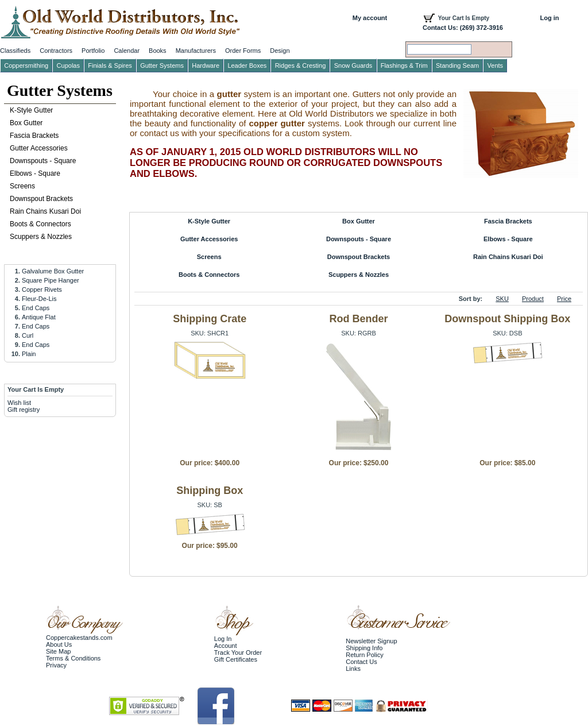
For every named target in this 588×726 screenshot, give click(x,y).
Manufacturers (196, 51)
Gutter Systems (60, 90)
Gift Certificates (236, 659)
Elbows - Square (508, 239)
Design (280, 51)
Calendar (127, 51)
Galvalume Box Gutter (53, 271)
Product (533, 299)
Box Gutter (359, 221)
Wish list (19, 403)
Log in (550, 18)
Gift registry (24, 410)
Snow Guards (353, 65)
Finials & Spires (110, 65)
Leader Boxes (247, 65)
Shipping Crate (210, 319)
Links (353, 669)
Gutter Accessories (209, 239)
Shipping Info (364, 648)
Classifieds (15, 51)
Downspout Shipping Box (507, 319)
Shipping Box (210, 491)
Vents (496, 65)
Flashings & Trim (404, 65)
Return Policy (364, 655)
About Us (59, 644)
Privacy (56, 665)
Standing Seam (457, 65)
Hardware (206, 65)
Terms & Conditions (73, 658)
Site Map (58, 651)
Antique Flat (39, 317)
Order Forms (243, 51)
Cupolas (68, 65)
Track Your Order (238, 652)
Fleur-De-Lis (39, 299)
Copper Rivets (42, 289)
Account (226, 646)
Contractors (56, 51)
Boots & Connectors (209, 275)
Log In (223, 639)
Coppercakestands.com (79, 638)
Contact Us (361, 662)
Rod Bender (358, 319)
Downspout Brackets (359, 257)
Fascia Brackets (508, 221)
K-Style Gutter (209, 221)
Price (564, 299)
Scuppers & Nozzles (359, 275)
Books (158, 51)
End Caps (36, 308)
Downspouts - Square (359, 239)
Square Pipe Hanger (51, 280)
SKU (502, 299)
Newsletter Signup (371, 641)
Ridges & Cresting (301, 65)
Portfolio (93, 51)
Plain (29, 354)
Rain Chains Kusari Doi (508, 257)
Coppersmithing (26, 65)
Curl (28, 335)
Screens (209, 257)
